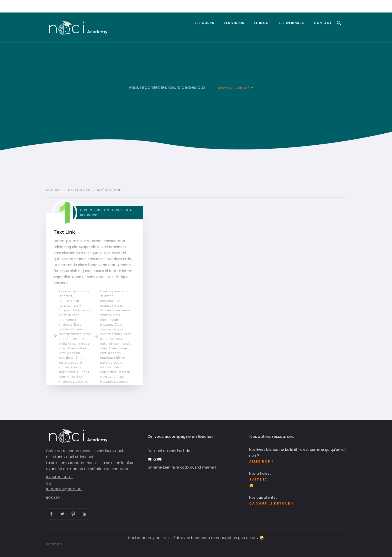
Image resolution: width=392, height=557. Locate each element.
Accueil (54, 190)
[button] (235, 87)
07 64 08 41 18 (59, 477)
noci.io (53, 498)
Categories (79, 190)
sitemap (54, 544)
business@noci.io (64, 489)
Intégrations (110, 190)
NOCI (167, 538)
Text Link (64, 232)
